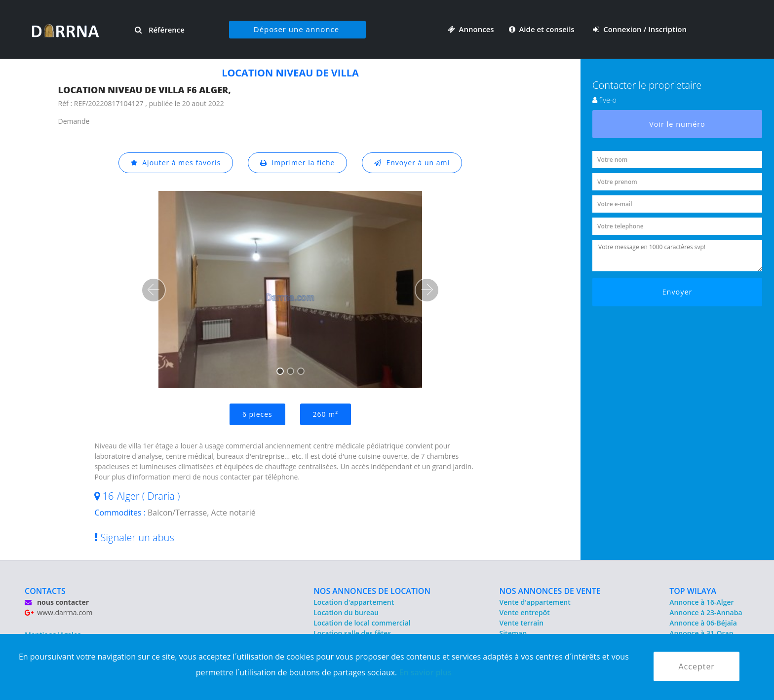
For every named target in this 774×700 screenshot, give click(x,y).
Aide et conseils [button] (543, 29)
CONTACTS (45, 591)
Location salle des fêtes (352, 633)
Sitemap (513, 633)
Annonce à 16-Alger (701, 602)
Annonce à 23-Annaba (706, 612)
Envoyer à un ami (412, 163)
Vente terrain (522, 623)
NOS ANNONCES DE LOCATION (372, 591)
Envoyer (677, 292)
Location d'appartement (354, 602)
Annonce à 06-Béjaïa (703, 623)
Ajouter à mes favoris (176, 163)
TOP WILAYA (693, 591)
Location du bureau (346, 612)
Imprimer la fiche (298, 163)
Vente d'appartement (535, 602)
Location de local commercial (362, 623)
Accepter (696, 666)
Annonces (471, 29)
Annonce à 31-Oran (701, 633)
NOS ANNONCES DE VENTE (550, 591)
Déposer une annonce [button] (296, 29)
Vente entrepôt (525, 612)
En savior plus (425, 672)
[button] (154, 290)
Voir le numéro (677, 124)
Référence (160, 30)
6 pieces (257, 414)
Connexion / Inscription (640, 29)
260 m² (326, 414)
